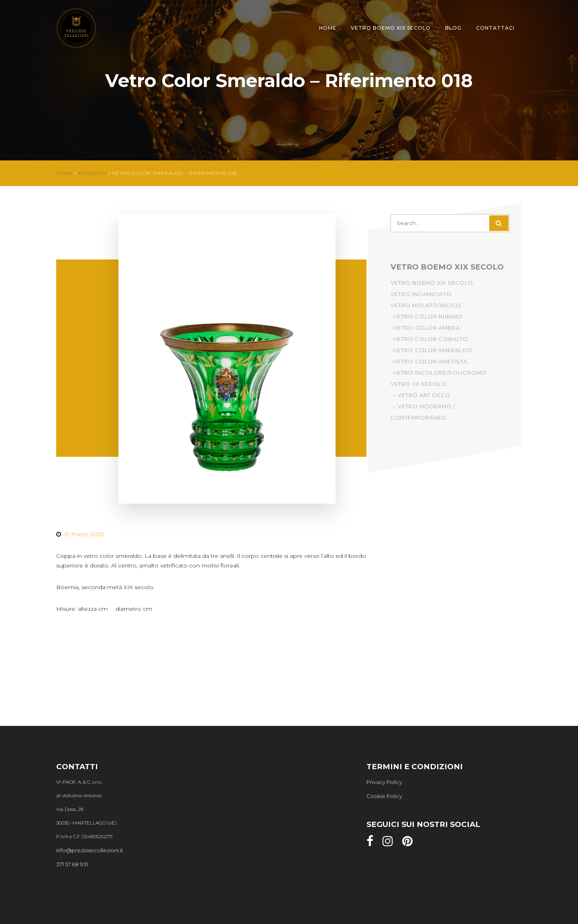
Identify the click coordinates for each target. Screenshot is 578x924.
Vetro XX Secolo (419, 386)
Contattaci (495, 28)
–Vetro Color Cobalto (429, 341)
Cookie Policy (384, 796)
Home (328, 28)
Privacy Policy (384, 782)
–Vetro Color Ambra (425, 330)
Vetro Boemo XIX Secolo (391, 28)
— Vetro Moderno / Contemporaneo (423, 414)
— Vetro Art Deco (420, 397)
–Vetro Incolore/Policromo (439, 375)
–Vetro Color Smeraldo (431, 352)
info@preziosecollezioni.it (90, 850)
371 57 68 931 (72, 864)
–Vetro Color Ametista (429, 364)
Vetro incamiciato (421, 296)
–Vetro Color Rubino (426, 319)
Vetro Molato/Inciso (426, 307)
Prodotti (92, 173)
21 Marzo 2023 (84, 534)
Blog (453, 28)
